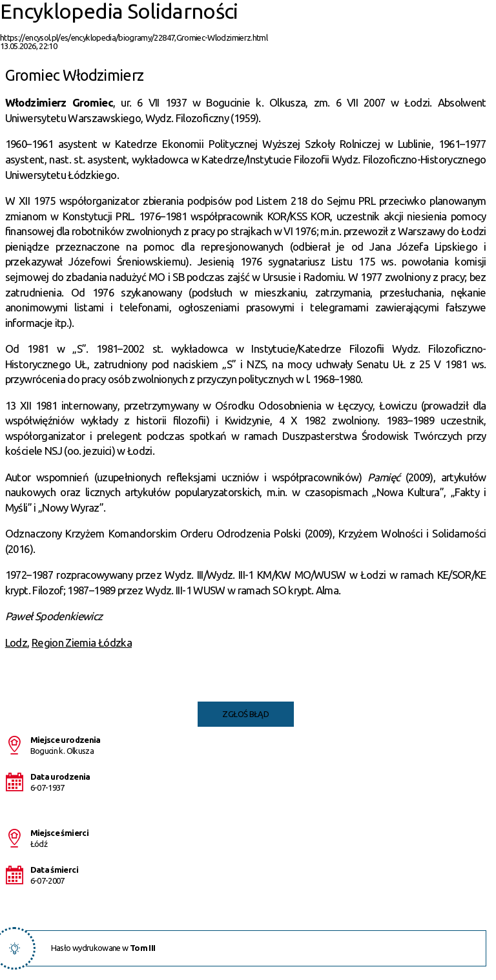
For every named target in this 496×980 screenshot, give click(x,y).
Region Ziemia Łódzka (82, 642)
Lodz (16, 642)
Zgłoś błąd (245, 714)
